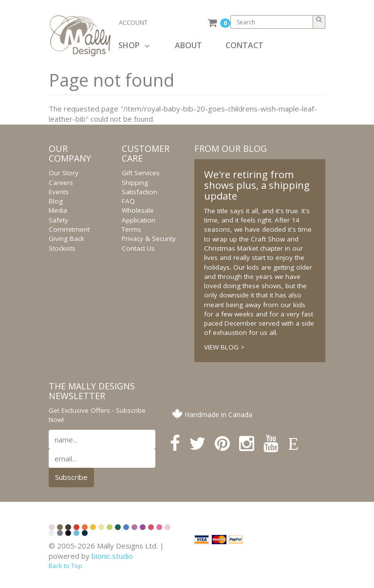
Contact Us (138, 248)
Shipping (135, 183)
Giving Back (66, 239)
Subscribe (71, 477)
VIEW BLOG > (224, 347)
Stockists (62, 248)
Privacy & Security (149, 239)
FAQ (128, 201)
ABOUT (188, 45)
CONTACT (244, 45)
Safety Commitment (69, 225)
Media (58, 210)
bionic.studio (112, 556)
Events (59, 192)
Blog (56, 201)
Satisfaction (140, 192)
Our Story (64, 173)
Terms (131, 229)
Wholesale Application (139, 215)
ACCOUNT (133, 22)
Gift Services (141, 173)
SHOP (134, 45)
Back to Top (65, 566)
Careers (61, 183)
